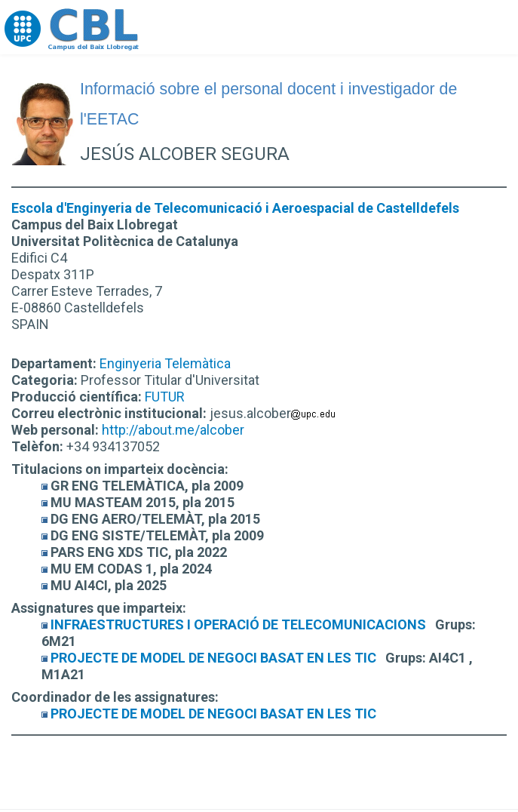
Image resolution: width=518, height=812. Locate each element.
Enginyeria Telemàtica (165, 363)
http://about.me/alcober (173, 430)
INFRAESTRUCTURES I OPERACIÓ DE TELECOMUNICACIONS (238, 624)
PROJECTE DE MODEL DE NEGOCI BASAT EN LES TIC (213, 658)
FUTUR (165, 397)
